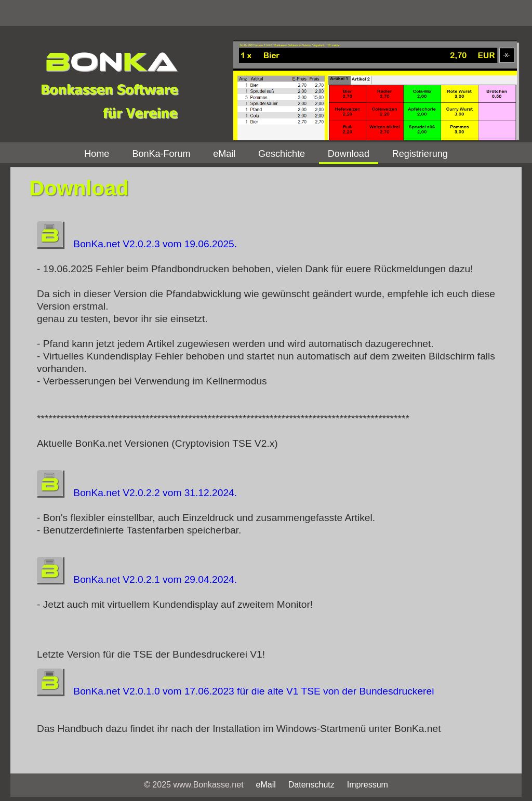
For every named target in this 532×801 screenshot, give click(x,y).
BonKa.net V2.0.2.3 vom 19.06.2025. (137, 244)
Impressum (368, 785)
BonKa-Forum (161, 154)
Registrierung (420, 154)
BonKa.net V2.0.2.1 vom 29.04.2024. (137, 579)
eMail (224, 154)
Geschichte (282, 154)
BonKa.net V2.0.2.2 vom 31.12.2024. (137, 493)
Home (97, 154)
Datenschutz (311, 785)
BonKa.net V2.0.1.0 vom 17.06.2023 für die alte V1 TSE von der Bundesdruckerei (235, 691)
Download (349, 154)
